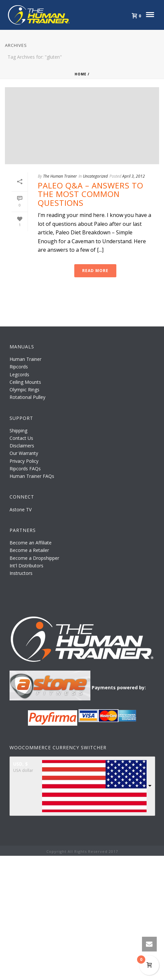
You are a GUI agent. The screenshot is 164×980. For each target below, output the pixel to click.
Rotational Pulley (27, 397)
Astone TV (21, 510)
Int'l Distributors (26, 566)
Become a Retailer (29, 550)
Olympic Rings (24, 390)
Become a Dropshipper (34, 558)
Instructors (21, 573)
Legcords (19, 374)
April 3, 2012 (134, 176)
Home (81, 74)
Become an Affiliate (31, 543)
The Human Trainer (60, 176)
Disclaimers (22, 446)
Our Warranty (24, 453)
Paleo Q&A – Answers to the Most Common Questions (91, 194)
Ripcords (19, 367)
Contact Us (21, 438)
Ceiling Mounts (25, 382)
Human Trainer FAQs (32, 476)
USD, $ (21, 764)
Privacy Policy (24, 461)
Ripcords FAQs (25, 469)
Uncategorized (95, 176)
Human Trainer (25, 359)
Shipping (18, 431)
